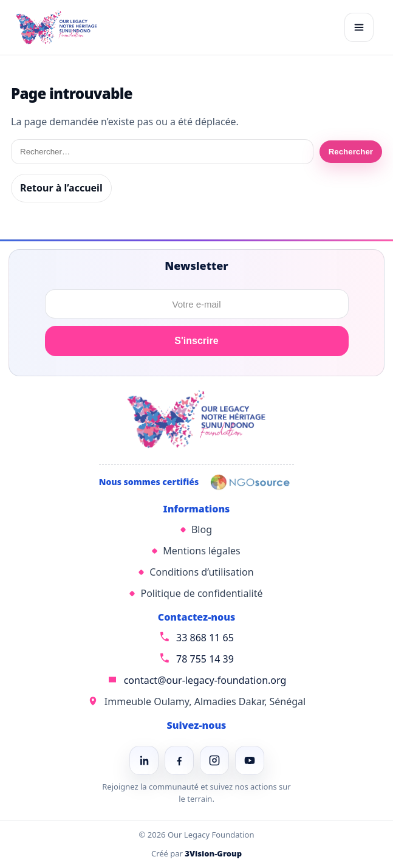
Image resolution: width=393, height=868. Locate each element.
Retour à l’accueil (61, 188)
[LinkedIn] (144, 760)
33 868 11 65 (205, 638)
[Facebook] (179, 760)
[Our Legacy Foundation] (56, 27)
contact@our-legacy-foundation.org (205, 680)
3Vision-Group (213, 853)
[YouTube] (250, 760)
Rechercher (351, 152)
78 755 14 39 (205, 659)
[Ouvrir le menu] (359, 27)
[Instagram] (214, 760)
